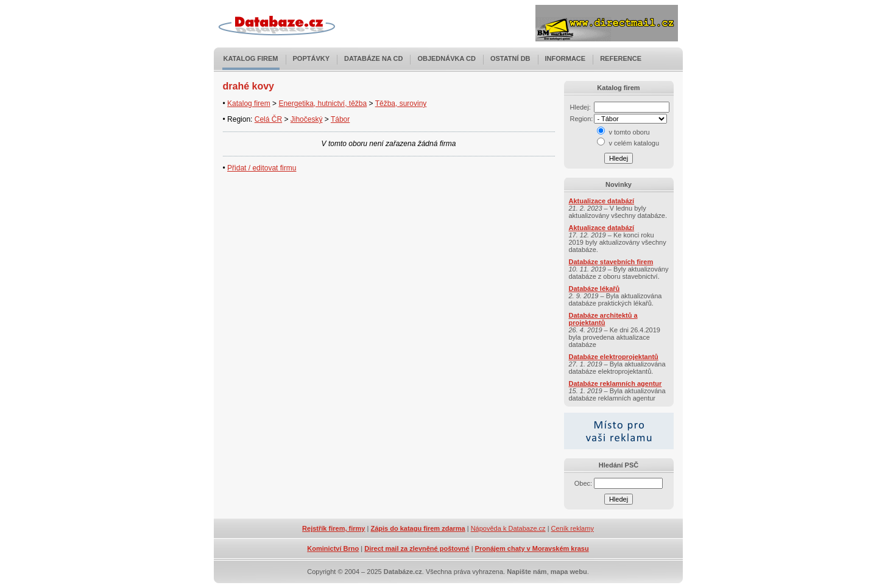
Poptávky (312, 58)
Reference (621, 58)
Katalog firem (251, 58)
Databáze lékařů (594, 289)
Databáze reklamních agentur (616, 383)
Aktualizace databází (602, 201)
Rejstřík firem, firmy (333, 528)
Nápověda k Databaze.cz (508, 528)
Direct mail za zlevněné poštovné (417, 548)
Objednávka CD (446, 58)
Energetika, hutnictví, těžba (323, 103)
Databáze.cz (403, 572)
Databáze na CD (373, 58)
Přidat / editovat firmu (262, 168)
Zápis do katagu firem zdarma (418, 528)
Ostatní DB (510, 58)
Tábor (340, 119)
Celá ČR (268, 119)
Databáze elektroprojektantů (614, 357)
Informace (566, 58)
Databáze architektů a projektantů (603, 319)
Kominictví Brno (333, 548)
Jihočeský (307, 119)
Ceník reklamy (573, 528)
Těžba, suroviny (401, 103)
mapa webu (569, 572)
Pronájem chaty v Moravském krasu (532, 548)
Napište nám (527, 572)
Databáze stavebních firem (611, 262)
